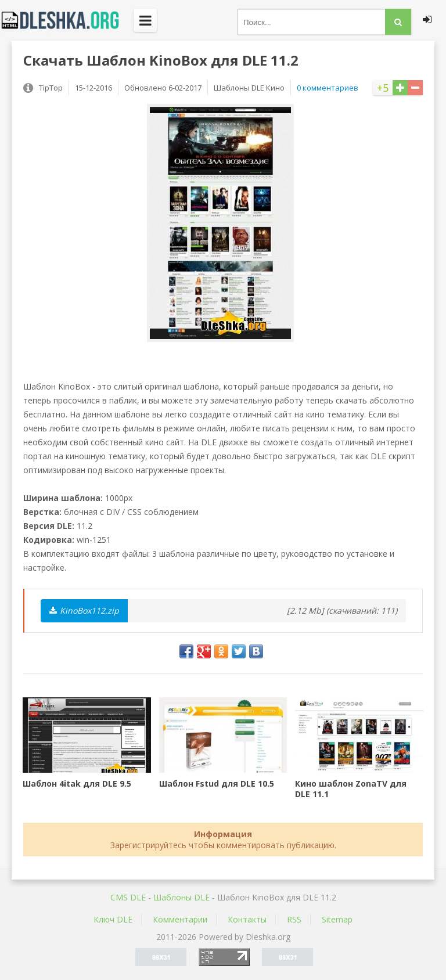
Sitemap (337, 919)
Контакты (247, 919)
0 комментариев (328, 88)
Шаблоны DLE (181, 897)
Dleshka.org (67, 20)
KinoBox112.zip (84, 610)
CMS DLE (128, 897)
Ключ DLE (113, 919)
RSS (294, 919)
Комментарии (180, 919)
